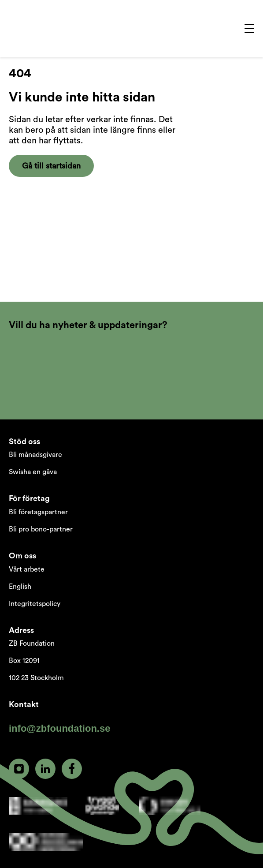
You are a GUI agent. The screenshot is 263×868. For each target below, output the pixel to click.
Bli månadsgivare (35, 455)
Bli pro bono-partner (41, 529)
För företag (29, 498)
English (20, 587)
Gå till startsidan (51, 166)
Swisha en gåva (33, 472)
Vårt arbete (27, 569)
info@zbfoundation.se (59, 728)
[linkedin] (45, 769)
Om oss (22, 556)
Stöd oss (24, 441)
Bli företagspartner (38, 512)
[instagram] (19, 769)
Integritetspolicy (35, 604)
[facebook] (72, 769)
